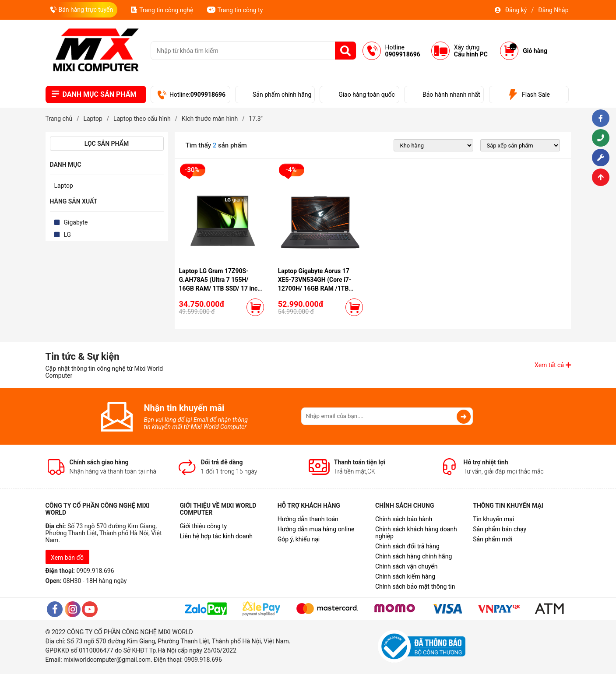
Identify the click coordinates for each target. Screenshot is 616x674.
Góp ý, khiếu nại (299, 539)
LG (68, 235)
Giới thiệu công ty (203, 526)
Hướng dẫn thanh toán (308, 519)
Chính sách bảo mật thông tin (415, 586)
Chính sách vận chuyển (407, 566)
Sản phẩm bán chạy (500, 529)
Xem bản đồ (67, 558)
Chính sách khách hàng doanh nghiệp (416, 533)
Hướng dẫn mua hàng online (316, 529)
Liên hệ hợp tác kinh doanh (216, 536)
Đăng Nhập (553, 10)
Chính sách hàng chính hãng (414, 556)
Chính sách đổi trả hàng (407, 546)
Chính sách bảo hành (404, 519)
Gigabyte (76, 222)
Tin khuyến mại (493, 519)
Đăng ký (516, 10)
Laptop (64, 186)
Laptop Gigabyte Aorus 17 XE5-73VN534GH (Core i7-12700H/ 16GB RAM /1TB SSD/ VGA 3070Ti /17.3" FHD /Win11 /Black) (318, 288)
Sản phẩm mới (493, 539)
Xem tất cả (553, 365)
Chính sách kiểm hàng (405, 576)
